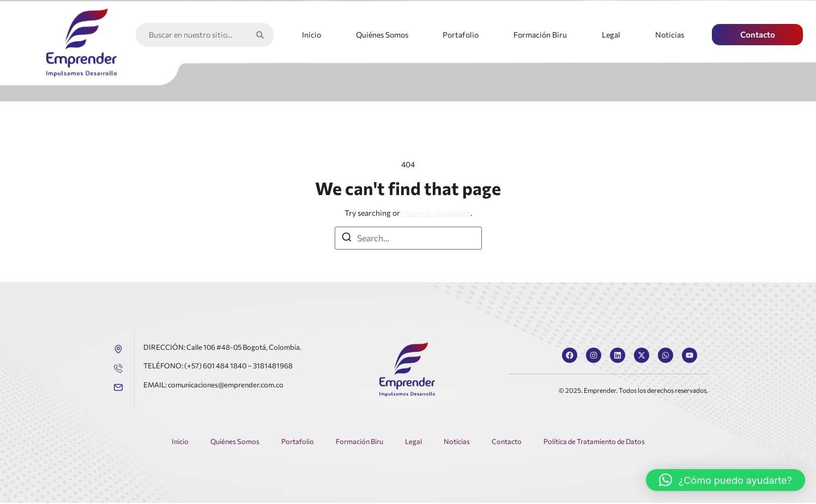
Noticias (670, 35)
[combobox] (194, 35)
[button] (726, 480)
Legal (611, 35)
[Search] (262, 35)
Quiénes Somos (382, 35)
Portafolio (461, 35)
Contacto (506, 442)
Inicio (312, 35)
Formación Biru (540, 35)
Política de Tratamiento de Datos (594, 442)
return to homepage (436, 213)
